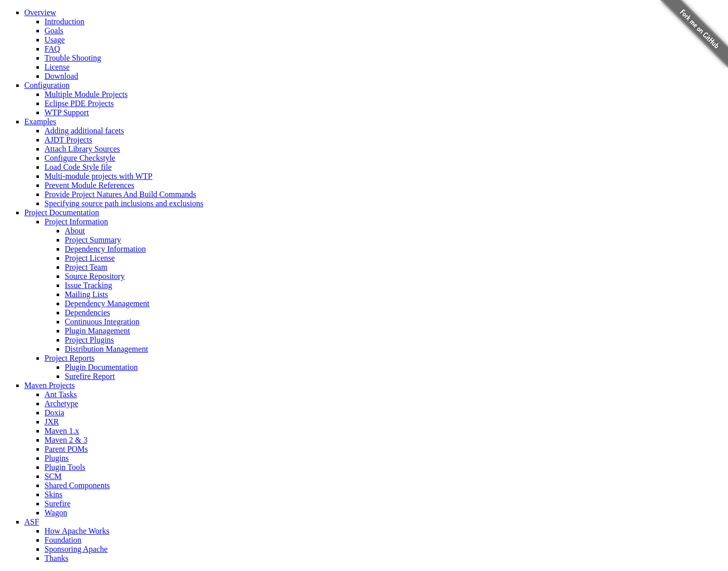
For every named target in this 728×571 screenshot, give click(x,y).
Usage (55, 40)
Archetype (61, 403)
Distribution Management (106, 349)
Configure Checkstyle (80, 158)
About (75, 231)
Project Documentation (62, 212)
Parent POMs (66, 449)
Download (61, 76)
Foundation (63, 540)
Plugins (57, 458)
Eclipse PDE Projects (79, 103)
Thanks (56, 558)
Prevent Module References (89, 185)
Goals (54, 31)
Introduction (64, 21)
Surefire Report (90, 376)
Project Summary (93, 240)
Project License (90, 258)
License (57, 67)
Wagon (56, 513)
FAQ (52, 49)
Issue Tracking (88, 285)
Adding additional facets (84, 131)
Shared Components (77, 485)
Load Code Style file (78, 167)
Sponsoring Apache (76, 549)
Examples (40, 122)
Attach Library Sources (82, 149)
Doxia (54, 413)
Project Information (76, 222)
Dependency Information (105, 249)
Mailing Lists (86, 294)
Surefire (58, 504)
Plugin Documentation (101, 367)
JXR (52, 422)
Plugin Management (97, 331)
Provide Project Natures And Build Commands (120, 194)
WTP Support (67, 112)
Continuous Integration (102, 322)
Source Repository (95, 276)
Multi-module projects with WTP (98, 176)
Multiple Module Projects (86, 94)
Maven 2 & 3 (66, 440)
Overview (40, 12)
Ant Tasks (61, 394)
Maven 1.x (62, 431)
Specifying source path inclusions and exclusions (124, 203)
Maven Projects (50, 385)
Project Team (86, 267)
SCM (53, 476)
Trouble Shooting (73, 58)
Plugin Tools (65, 467)
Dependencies (87, 313)
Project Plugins (89, 340)
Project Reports (70, 358)
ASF (32, 522)
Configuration (47, 85)
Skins (54, 494)
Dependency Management (107, 303)
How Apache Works (77, 531)
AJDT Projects (68, 140)
